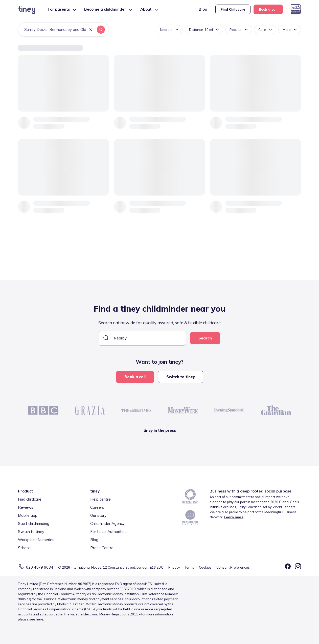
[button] (91, 30)
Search (205, 338)
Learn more (234, 517)
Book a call (268, 9)
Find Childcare (233, 9)
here (40, 619)
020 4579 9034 (40, 567)
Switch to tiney (181, 377)
